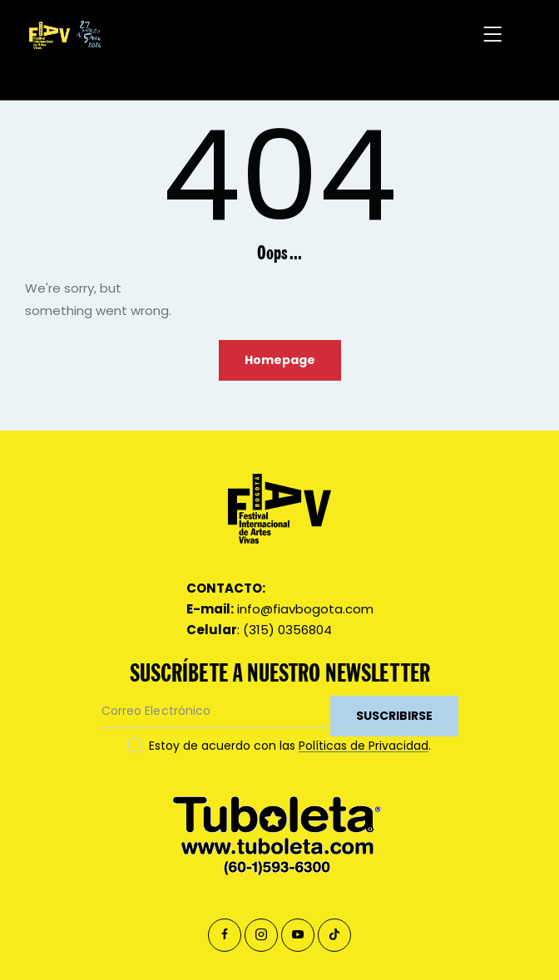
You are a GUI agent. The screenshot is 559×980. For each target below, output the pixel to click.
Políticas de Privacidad (364, 746)
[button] (493, 35)
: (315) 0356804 (259, 630)
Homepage (280, 360)
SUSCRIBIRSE (394, 716)
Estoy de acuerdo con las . (290, 746)
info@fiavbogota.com (280, 609)
